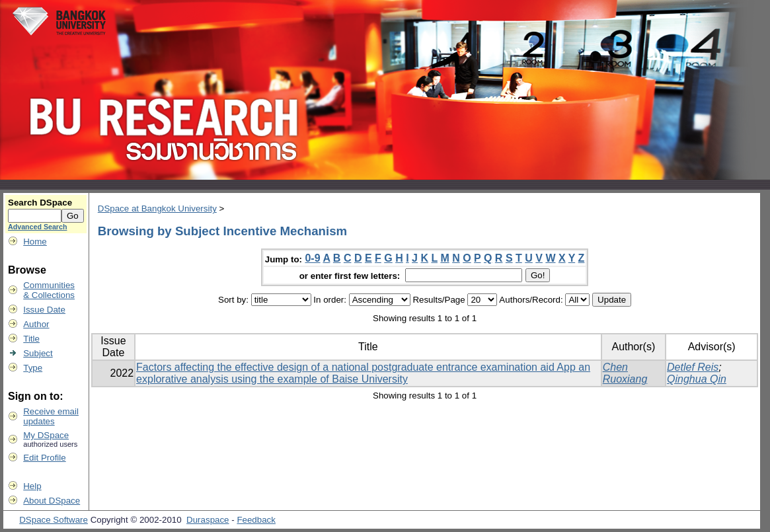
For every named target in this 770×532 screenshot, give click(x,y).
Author (36, 324)
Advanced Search (37, 227)
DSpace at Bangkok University (157, 209)
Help (32, 486)
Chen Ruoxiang (625, 373)
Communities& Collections (49, 290)
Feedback (256, 520)
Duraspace (208, 520)
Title (31, 339)
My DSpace (46, 435)
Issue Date (44, 310)
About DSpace (52, 501)
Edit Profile (44, 458)
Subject (38, 353)
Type (33, 368)
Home (35, 242)
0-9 (312, 258)
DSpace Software (54, 520)
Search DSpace (40, 203)
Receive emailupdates (51, 416)
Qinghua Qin (697, 379)
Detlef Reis (693, 367)
